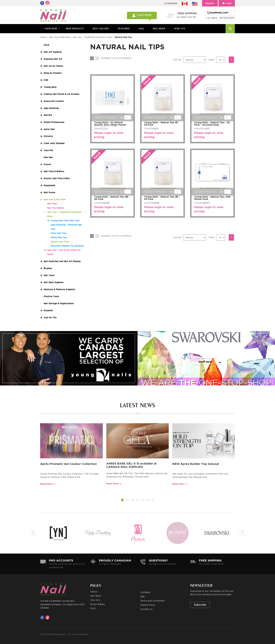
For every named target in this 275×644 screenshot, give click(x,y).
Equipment (49, 185)
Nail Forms (49, 192)
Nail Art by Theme (53, 66)
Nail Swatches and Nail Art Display (62, 261)
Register (210, 3)
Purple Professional (54, 122)
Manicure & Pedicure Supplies (59, 289)
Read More (46, 484)
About (94, 591)
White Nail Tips (59, 237)
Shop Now (51, 29)
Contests (145, 592)
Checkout (172, 3)
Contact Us (146, 609)
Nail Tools (49, 275)
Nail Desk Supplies (54, 282)
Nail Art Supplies (53, 52)
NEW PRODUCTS (75, 29)
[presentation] (33, 533)
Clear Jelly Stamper (54, 143)
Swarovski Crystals (54, 101)
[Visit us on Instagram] (48, 617)
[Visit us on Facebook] (43, 617)
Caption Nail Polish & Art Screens (61, 94)
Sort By (177, 60)
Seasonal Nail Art (53, 59)
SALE (141, 29)
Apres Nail (49, 129)
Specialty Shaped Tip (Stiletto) (67, 246)
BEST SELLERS (101, 29)
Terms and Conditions (152, 601)
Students (48, 310)
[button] (122, 501)
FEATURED (124, 29)
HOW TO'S (180, 29)
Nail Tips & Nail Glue (60, 37)
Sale (142, 596)
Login (227, 3)
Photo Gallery (98, 604)
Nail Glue (52, 204)
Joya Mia (48, 150)
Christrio (48, 136)
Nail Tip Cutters (56, 208)
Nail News (96, 596)
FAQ (93, 608)
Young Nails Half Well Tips (65, 220)
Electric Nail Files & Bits (57, 178)
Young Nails (50, 87)
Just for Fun (50, 317)
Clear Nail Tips (59, 233)
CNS (46, 80)
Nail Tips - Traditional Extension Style (92, 37)
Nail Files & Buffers (54, 171)
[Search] (230, 29)
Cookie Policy (148, 605)
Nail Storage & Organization (59, 303)
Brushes (48, 268)
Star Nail (48, 157)
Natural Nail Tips (60, 242)
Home (43, 37)
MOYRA (48, 115)
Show (211, 60)
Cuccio (47, 164)
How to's (95, 600)
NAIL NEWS (159, 29)
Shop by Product (53, 73)
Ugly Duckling (51, 108)
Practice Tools (51, 296)
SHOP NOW (68, 362)
